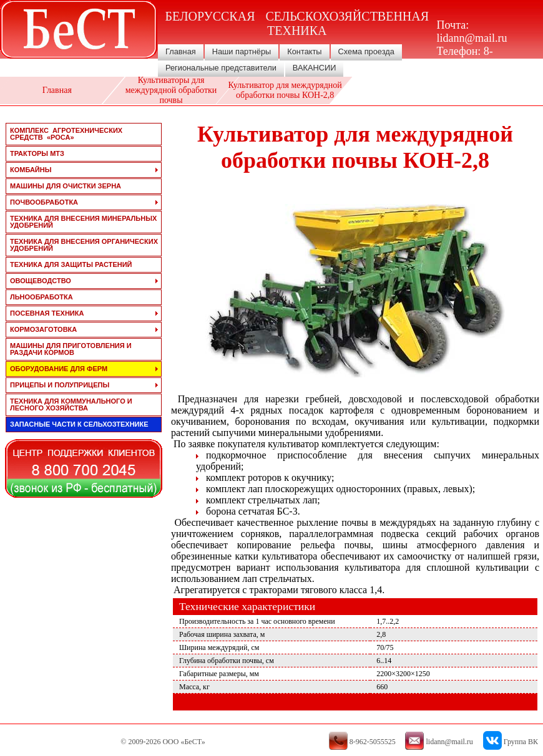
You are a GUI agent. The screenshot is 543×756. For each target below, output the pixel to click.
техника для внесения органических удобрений (84, 245)
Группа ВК (521, 742)
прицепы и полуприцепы (60, 385)
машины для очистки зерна (66, 186)
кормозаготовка (43, 329)
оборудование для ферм (59, 369)
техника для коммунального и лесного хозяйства (71, 405)
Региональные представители (221, 68)
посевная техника (47, 313)
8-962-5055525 (467, 58)
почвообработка (44, 202)
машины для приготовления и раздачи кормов (71, 349)
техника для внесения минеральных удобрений (83, 222)
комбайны (31, 170)
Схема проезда (366, 51)
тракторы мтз (37, 153)
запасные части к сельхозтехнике (79, 424)
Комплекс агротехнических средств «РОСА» (66, 134)
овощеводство (41, 281)
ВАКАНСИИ (315, 68)
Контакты (304, 51)
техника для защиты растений (71, 264)
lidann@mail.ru (472, 38)
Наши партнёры (242, 51)
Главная (181, 51)
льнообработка (42, 297)
